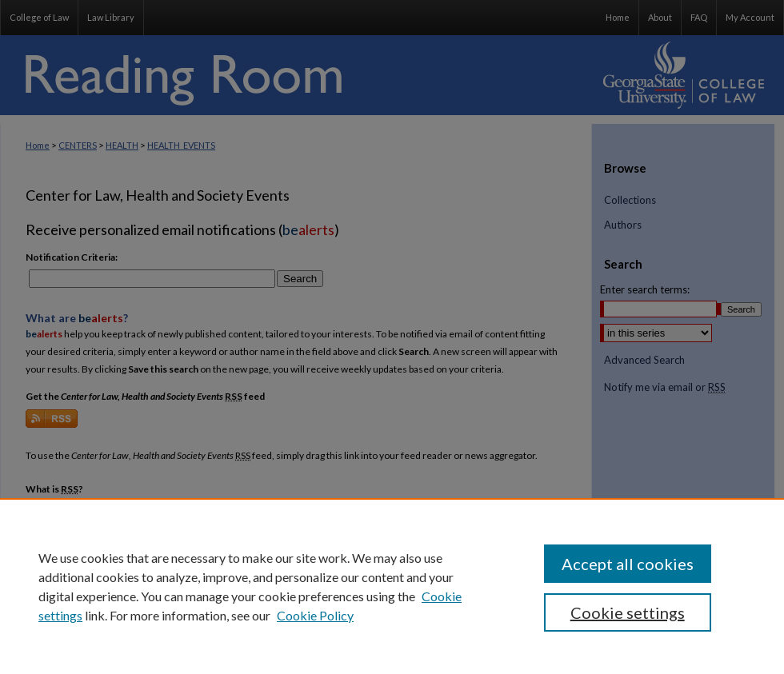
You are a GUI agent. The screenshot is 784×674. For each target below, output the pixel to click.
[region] (392, 586)
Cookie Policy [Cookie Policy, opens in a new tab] (315, 615)
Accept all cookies (628, 564)
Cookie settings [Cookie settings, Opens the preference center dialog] (628, 612)
